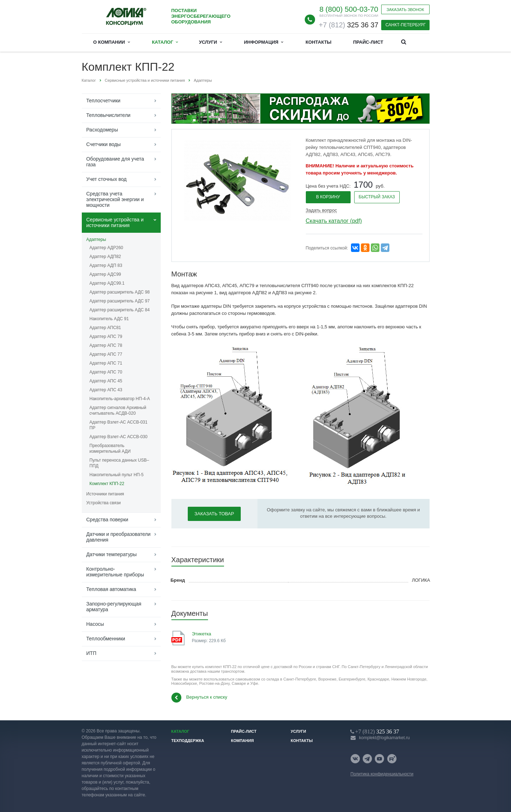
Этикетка (202, 634)
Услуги (210, 42)
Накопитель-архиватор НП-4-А (120, 399)
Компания (243, 741)
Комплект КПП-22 (107, 484)
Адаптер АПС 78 (106, 345)
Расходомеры (102, 130)
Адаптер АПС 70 (106, 372)
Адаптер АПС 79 (106, 337)
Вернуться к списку (199, 698)
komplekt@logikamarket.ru (384, 738)
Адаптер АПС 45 (106, 381)
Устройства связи (104, 503)
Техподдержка (188, 741)
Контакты (318, 42)
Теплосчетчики (103, 101)
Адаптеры (96, 240)
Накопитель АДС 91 (109, 319)
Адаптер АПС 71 (106, 363)
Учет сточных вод (107, 179)
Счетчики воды (104, 144)
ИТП (92, 653)
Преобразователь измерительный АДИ (110, 448)
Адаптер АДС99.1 (107, 283)
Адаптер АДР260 (107, 248)
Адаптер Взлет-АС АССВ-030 (119, 437)
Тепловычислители (108, 115)
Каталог (165, 42)
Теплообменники (106, 639)
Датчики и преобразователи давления (119, 537)
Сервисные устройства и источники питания (115, 222)
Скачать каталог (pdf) (334, 221)
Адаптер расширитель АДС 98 (120, 292)
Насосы (95, 624)
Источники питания (105, 494)
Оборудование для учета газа (115, 162)
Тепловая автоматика (111, 589)
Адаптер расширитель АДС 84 (120, 310)
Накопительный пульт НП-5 (117, 475)
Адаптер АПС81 (105, 328)
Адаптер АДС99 (105, 274)
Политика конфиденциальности (382, 774)
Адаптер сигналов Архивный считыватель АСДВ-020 (118, 410)
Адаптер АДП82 (105, 257)
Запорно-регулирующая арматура (114, 607)
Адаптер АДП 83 (106, 265)
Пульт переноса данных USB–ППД (119, 463)
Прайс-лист (368, 42)
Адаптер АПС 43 (106, 390)
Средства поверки (107, 520)
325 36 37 (348, 25)
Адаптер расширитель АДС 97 (120, 301)
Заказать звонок (405, 10)
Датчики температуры (112, 554)
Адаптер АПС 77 (106, 354)
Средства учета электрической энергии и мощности (115, 199)
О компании (111, 42)
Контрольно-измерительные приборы (115, 572)
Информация (264, 42)
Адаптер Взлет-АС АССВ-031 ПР (119, 425)
